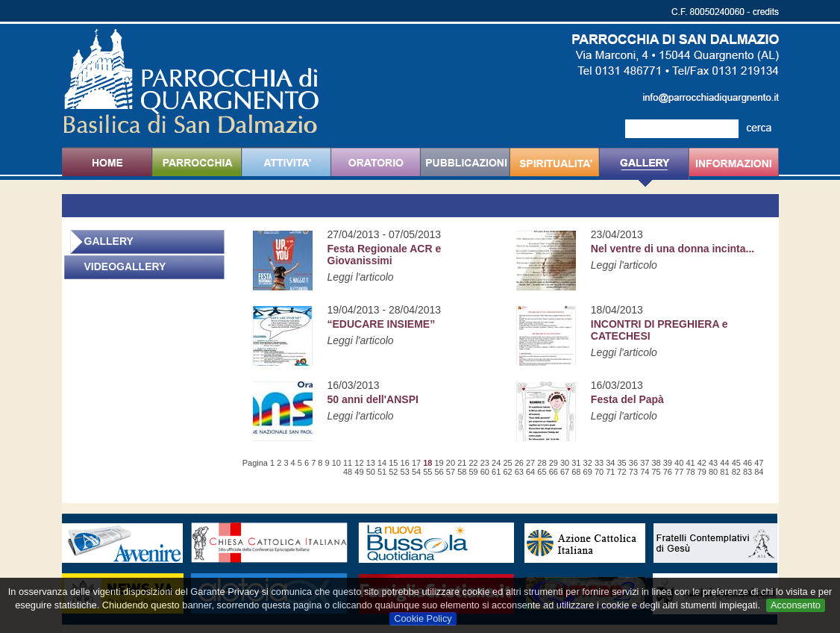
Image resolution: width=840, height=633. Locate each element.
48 (348, 472)
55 (427, 472)
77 (679, 472)
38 (656, 463)
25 (507, 463)
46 (747, 463)
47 (759, 463)
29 (554, 463)
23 (485, 463)
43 (713, 463)
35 (622, 463)
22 (473, 463)
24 (496, 463)
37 (645, 463)
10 (336, 463)
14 (382, 463)
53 (405, 472)
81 (724, 472)
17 (416, 463)
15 (393, 463)
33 (599, 463)
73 (633, 472)
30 (565, 463)
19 (439, 463)
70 (599, 472)
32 (588, 463)
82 (736, 472)
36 (633, 463)
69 (588, 472)
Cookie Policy (423, 618)
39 (668, 463)
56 (439, 472)
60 (485, 472)
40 (679, 463)
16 (405, 463)
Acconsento (796, 605)
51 (382, 472)
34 (610, 463)
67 (565, 472)
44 (724, 463)
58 (462, 472)
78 (690, 472)
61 (496, 472)
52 (393, 472)
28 (542, 463)
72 (622, 472)
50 (371, 472)
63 (519, 472)
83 (747, 472)
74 (645, 472)
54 (416, 472)
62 (507, 472)
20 (451, 463)
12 (359, 463)
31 (576, 463)
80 (713, 472)
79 (702, 472)
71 (610, 472)
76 (668, 472)
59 (473, 472)
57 (451, 472)
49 (359, 472)
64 (530, 472)
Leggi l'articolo (361, 277)
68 (576, 472)
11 (348, 463)
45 (736, 463)
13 (371, 463)
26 (519, 463)
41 (690, 463)
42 (702, 463)
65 (542, 472)
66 (554, 472)
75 (656, 472)
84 (759, 472)
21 (462, 463)
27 (530, 463)
